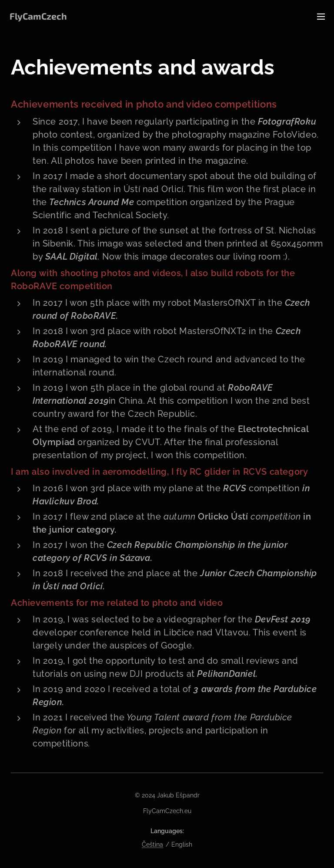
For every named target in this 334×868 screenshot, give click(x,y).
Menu (321, 17)
